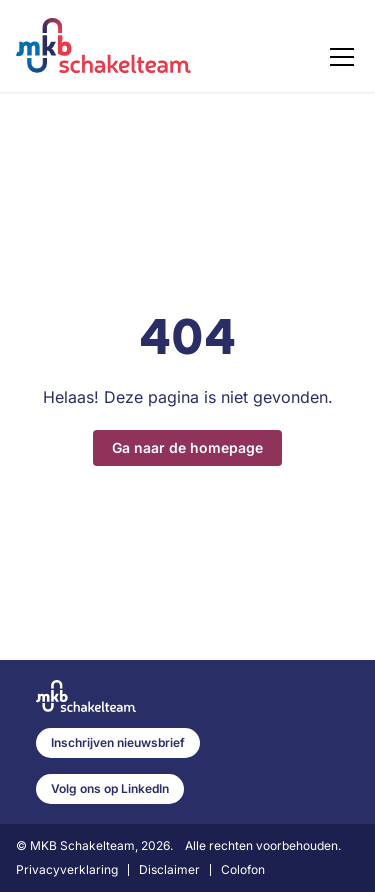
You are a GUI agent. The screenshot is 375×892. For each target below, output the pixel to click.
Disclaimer (169, 870)
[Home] (103, 46)
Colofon (243, 870)
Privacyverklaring (67, 870)
